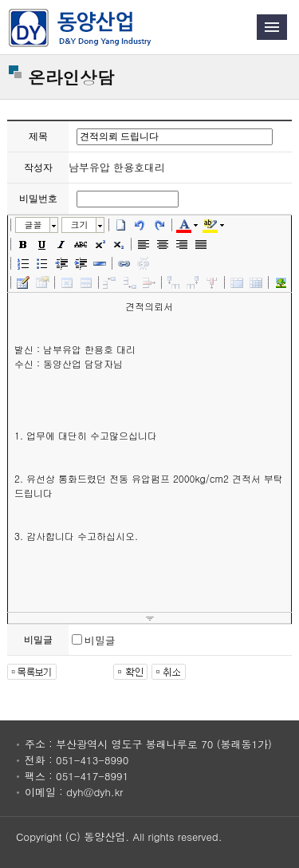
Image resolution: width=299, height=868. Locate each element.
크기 (79, 225)
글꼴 (33, 225)
